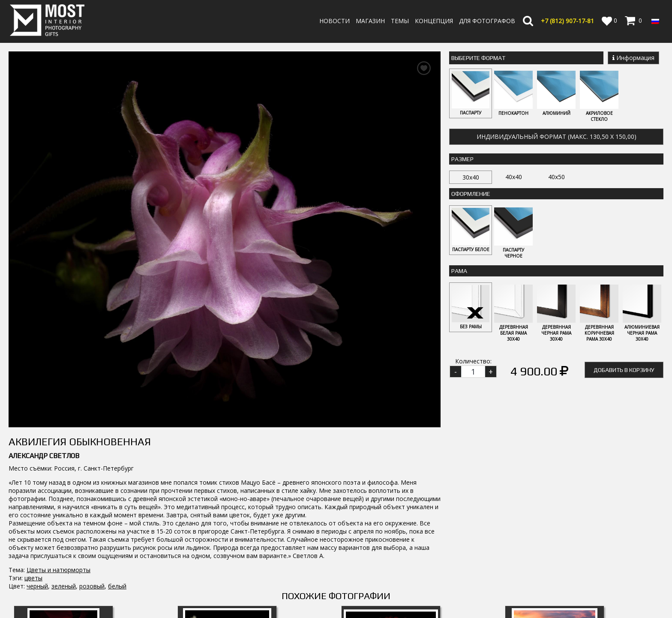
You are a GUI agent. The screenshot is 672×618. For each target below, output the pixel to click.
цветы (33, 408)
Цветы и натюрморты (58, 400)
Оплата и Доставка (398, 583)
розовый (92, 416)
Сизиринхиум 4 (391, 508)
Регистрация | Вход (625, 592)
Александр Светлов (44, 286)
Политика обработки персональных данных (433, 600)
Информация (633, 58)
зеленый (64, 416)
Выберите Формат (478, 58)
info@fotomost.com (41, 594)
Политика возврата (398, 592)
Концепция (434, 21)
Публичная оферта (397, 608)
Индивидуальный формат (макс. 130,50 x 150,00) (556, 137)
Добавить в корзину (624, 371)
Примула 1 (227, 508)
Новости (334, 21)
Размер (462, 159)
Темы (400, 21)
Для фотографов (487, 21)
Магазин (370, 21)
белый (117, 416)
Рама (459, 272)
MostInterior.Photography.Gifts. (49, 558)
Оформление (471, 194)
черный (37, 416)
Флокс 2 (63, 508)
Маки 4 (555, 508)
